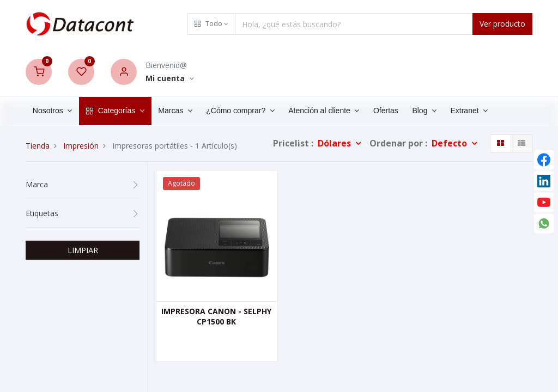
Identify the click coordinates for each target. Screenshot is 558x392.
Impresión (81, 146)
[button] (211, 24)
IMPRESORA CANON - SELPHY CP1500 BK (216, 317)
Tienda (38, 146)
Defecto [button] (450, 143)
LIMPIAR (83, 250)
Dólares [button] (335, 143)
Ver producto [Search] (502, 24)
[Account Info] (170, 79)
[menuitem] (386, 111)
